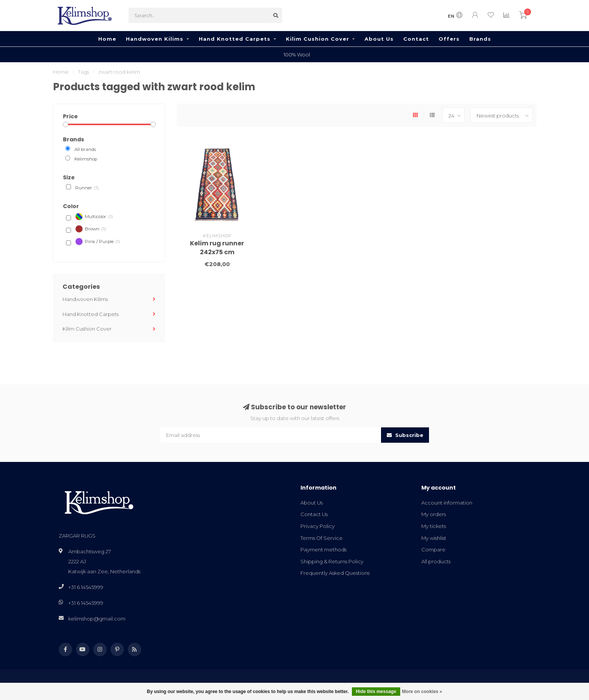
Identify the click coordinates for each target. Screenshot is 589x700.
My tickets (434, 526)
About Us (379, 39)
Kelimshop (86, 159)
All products (436, 561)
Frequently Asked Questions (335, 573)
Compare (433, 549)
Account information (447, 503)
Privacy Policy (318, 526)
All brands (85, 149)
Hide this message (376, 692)
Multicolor (94, 217)
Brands (480, 39)
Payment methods (323, 549)
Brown (91, 229)
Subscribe (405, 435)
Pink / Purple (98, 242)
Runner (87, 188)
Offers (449, 39)
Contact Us (314, 514)
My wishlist (434, 538)
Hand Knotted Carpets (235, 39)
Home (107, 39)
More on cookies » (422, 692)
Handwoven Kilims (155, 39)
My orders (434, 514)
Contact (416, 39)
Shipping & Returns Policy (332, 561)
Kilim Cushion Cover (318, 39)
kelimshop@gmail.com (97, 619)
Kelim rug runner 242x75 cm (217, 248)
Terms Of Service (322, 538)
